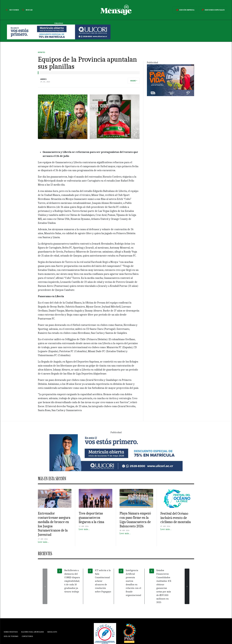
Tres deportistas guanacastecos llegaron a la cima (91, 518)
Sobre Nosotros (11, 632)
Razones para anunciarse (32, 632)
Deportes (41, 52)
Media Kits (52, 632)
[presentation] (45, 586)
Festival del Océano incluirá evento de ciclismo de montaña (176, 518)
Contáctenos (27, 636)
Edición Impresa (185, 10)
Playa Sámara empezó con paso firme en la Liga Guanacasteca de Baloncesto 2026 (135, 520)
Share (133, 81)
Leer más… (43, 542)
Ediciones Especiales (213, 10)
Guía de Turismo (11, 636)
